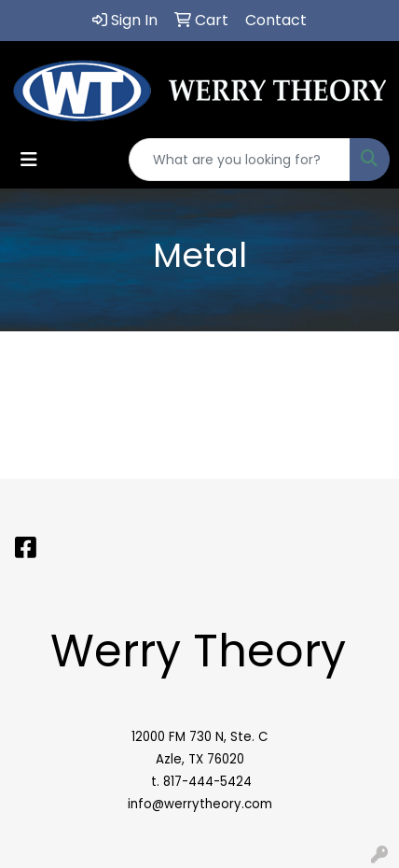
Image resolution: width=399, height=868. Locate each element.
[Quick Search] (240, 160)
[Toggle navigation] (29, 160)
